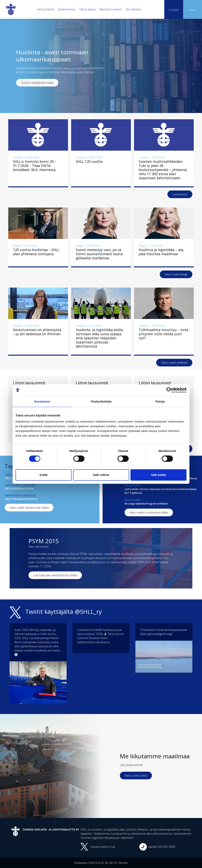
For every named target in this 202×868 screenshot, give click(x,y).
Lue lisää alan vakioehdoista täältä (55, 575)
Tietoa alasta (87, 9)
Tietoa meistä (46, 9)
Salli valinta (101, 475)
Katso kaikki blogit (176, 274)
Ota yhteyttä (133, 9)
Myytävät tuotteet (111, 9)
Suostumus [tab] (42, 401)
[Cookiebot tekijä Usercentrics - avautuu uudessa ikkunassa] (169, 390)
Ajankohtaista (67, 9)
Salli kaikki (158, 475)
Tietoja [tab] (160, 401)
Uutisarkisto (180, 194)
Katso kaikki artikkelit (174, 363)
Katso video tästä (136, 776)
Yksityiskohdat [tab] (101, 401)
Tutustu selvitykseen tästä (37, 83)
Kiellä (43, 475)
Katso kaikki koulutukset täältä (149, 512)
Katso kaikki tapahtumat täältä (29, 508)
